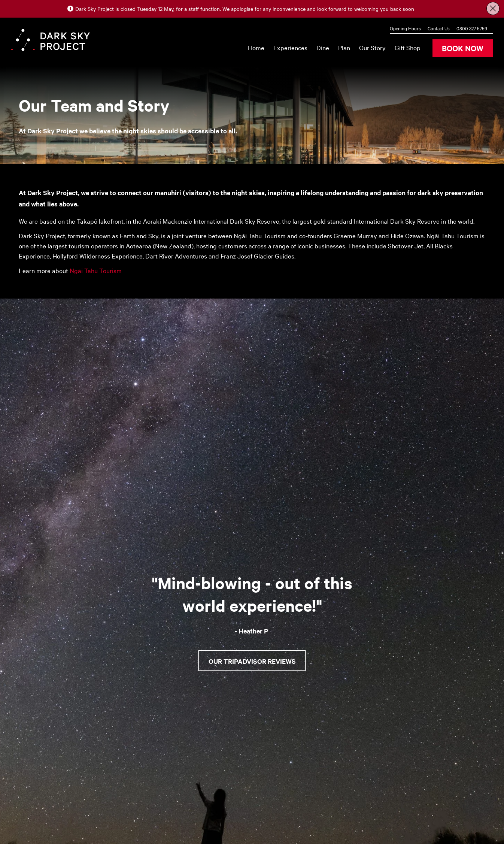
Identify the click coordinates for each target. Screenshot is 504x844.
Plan (344, 47)
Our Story (372, 47)
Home (256, 47)
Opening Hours (405, 28)
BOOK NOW (463, 48)
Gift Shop (408, 47)
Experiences (290, 47)
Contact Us (439, 28)
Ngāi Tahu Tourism (96, 270)
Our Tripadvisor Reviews (252, 661)
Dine (323, 47)
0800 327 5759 (472, 28)
